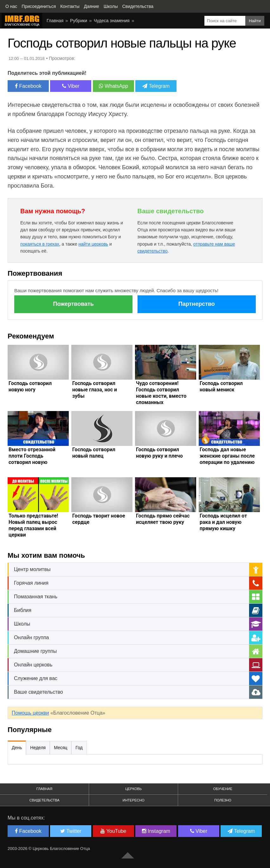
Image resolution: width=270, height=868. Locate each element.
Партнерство (197, 304)
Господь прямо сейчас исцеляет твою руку (163, 519)
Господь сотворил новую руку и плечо (159, 453)
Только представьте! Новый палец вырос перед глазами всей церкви (33, 525)
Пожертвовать (74, 304)
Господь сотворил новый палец (94, 453)
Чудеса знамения (112, 21)
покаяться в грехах (40, 244)
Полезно (223, 800)
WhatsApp (113, 86)
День (17, 748)
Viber (71, 86)
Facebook (28, 86)
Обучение (223, 789)
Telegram (156, 86)
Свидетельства (45, 800)
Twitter (71, 831)
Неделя (38, 748)
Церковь (133, 789)
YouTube (113, 831)
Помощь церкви (30, 713)
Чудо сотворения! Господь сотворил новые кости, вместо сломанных (161, 393)
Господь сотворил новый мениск (221, 386)
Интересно (134, 800)
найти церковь (93, 244)
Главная (55, 21)
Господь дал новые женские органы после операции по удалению (227, 456)
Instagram (156, 831)
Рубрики (79, 21)
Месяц (61, 748)
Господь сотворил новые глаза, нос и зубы (95, 390)
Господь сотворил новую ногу (30, 386)
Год (79, 748)
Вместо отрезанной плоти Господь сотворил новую (32, 456)
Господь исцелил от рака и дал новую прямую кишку (223, 522)
